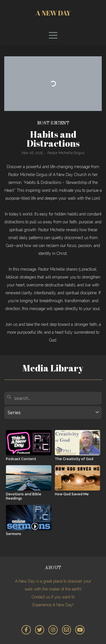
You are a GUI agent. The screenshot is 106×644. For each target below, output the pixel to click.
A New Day (53, 13)
